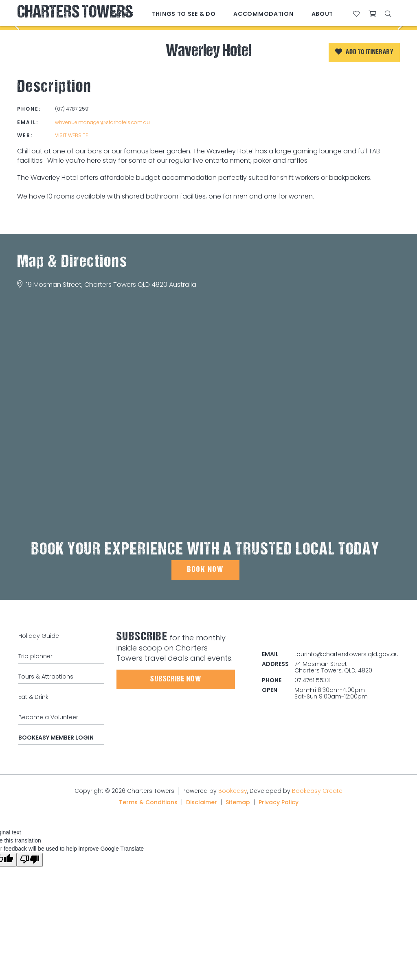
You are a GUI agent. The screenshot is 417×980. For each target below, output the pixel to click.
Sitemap (238, 802)
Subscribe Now (176, 679)
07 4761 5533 (312, 680)
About (323, 14)
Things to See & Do (184, 14)
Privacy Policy (279, 802)
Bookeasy (233, 791)
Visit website (71, 135)
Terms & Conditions (148, 802)
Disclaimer (202, 802)
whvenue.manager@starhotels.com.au (102, 122)
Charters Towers (75, 13)
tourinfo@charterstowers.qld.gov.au (347, 654)
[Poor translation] (30, 860)
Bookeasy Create (317, 791)
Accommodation (263, 14)
